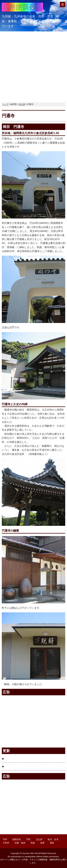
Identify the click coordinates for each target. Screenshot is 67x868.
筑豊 (42, 843)
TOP (5, 839)
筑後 (33, 843)
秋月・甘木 (53, 839)
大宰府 (6, 843)
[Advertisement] (33, 65)
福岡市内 (17, 839)
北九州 (22, 104)
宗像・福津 (20, 843)
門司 (28, 839)
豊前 (52, 843)
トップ (5, 104)
